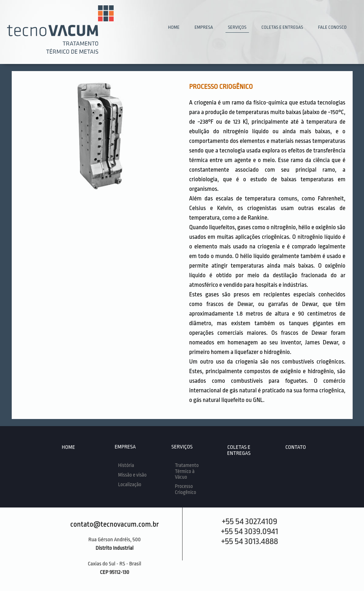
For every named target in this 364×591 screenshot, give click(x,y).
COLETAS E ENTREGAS (282, 27)
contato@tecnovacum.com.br (115, 524)
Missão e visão (132, 475)
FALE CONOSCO (332, 27)
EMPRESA (204, 27)
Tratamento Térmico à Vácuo (187, 471)
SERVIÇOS (237, 27)
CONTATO (295, 447)
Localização (130, 484)
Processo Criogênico (186, 489)
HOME (174, 27)
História (126, 465)
